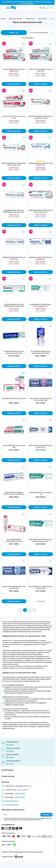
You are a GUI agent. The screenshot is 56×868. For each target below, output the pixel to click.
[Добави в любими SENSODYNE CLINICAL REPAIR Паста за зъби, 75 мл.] (50, 232)
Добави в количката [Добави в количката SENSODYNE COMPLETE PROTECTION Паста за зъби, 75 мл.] (41, 225)
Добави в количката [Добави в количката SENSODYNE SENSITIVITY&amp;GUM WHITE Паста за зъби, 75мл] (14, 178)
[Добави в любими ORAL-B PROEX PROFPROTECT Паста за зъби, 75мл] (23, 561)
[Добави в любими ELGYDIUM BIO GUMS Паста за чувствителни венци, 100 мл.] (50, 326)
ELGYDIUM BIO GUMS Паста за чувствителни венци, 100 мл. (41, 352)
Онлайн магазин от (12, 857)
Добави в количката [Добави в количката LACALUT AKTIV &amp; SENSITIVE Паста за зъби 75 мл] (41, 84)
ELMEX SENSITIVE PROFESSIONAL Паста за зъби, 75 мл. (41, 305)
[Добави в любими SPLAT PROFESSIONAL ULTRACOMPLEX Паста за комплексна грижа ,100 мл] (23, 514)
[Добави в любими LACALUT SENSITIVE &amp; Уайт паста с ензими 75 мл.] (23, 44)
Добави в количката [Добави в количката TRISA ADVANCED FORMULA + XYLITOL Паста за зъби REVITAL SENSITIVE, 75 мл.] (14, 507)
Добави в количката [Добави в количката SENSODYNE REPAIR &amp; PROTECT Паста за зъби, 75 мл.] (41, 178)
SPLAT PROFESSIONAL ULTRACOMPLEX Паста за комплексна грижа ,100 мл (14, 540)
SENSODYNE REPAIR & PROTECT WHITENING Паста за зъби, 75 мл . (14, 211)
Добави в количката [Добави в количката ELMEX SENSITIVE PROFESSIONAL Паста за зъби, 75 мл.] (41, 319)
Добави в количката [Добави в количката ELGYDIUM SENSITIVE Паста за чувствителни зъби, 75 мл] (14, 366)
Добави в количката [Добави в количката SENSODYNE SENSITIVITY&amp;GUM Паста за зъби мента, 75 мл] (41, 131)
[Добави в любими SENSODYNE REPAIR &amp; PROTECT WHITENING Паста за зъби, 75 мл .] (23, 185)
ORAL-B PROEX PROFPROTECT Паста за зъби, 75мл (14, 587)
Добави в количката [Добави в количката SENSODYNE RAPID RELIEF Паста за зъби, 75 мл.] (14, 272)
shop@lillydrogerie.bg (12, 801)
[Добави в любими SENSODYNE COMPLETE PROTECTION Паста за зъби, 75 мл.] (50, 185)
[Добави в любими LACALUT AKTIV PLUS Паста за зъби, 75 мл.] (23, 91)
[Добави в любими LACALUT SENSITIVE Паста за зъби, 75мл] (23, 420)
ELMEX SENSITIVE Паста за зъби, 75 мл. (41, 493)
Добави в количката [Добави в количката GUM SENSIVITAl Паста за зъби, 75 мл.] (14, 413)
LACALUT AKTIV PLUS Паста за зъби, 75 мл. (14, 117)
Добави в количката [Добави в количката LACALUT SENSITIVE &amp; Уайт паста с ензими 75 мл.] (14, 84)
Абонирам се (46, 815)
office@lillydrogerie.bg (12, 805)
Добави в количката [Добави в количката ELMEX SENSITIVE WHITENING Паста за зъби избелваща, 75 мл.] (41, 554)
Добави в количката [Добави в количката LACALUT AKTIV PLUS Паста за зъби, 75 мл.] (14, 131)
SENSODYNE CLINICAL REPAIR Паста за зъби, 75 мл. (41, 258)
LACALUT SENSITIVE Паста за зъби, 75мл (14, 446)
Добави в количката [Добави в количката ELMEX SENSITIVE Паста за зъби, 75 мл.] (41, 507)
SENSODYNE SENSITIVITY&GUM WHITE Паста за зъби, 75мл (14, 164)
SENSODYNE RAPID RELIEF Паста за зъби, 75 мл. (14, 258)
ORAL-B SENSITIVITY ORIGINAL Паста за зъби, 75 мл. (41, 587)
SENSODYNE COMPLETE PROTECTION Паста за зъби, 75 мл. (41, 211)
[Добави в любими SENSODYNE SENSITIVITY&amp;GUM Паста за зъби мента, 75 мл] (50, 91)
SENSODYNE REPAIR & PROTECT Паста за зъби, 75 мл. (41, 164)
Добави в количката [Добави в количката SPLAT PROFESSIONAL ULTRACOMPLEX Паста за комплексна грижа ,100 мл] (14, 554)
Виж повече (10, 745)
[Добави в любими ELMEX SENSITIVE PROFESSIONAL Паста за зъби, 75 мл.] (50, 279)
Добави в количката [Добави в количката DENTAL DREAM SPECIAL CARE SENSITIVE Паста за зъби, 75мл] (14, 319)
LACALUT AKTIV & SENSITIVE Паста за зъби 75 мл (41, 70)
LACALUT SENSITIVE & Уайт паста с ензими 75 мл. (14, 70)
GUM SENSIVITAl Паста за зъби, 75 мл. (14, 398)
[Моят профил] (48, 8)
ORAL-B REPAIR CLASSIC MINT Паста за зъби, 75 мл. (41, 446)
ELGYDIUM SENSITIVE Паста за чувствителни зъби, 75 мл (14, 352)
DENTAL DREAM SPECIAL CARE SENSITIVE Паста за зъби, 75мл (14, 305)
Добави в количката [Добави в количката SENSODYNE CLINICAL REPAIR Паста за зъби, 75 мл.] (41, 272)
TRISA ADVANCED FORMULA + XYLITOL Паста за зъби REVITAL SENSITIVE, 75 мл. (14, 493)
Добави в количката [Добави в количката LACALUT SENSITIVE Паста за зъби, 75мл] (14, 460)
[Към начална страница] (3, 19)
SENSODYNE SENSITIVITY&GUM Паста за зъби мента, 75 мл (41, 117)
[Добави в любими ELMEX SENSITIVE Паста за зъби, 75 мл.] (50, 467)
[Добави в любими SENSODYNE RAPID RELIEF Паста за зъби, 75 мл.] (23, 232)
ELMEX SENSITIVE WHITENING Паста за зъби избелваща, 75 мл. (41, 540)
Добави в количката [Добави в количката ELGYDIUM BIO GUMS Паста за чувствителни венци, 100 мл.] (41, 366)
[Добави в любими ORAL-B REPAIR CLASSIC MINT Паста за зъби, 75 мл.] (50, 420)
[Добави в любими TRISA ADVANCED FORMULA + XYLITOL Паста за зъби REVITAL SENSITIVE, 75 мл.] (23, 467)
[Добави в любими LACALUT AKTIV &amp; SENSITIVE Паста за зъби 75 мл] (50, 44)
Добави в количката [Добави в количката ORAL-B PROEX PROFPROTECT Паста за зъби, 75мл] (14, 601)
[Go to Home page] (11, 8)
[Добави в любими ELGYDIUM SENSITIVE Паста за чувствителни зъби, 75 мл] (23, 326)
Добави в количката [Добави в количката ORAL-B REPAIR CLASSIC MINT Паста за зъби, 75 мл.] (41, 460)
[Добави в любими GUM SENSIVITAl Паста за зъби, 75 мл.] (23, 373)
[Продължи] (34, 610)
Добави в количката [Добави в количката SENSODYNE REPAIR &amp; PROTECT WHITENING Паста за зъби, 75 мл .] (14, 225)
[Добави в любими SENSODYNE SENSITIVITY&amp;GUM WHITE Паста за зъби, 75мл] (23, 138)
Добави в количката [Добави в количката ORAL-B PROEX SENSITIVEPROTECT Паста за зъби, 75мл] (41, 413)
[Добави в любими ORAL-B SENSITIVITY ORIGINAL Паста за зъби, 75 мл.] (50, 561)
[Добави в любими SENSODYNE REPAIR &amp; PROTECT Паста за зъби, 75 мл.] (50, 138)
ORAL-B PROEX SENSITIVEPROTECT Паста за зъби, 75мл (41, 399)
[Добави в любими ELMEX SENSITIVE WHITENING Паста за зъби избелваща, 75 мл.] (50, 514)
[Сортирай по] (41, 33)
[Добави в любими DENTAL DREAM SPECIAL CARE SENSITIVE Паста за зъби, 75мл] (23, 279)
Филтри (14, 33)
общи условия (36, 818)
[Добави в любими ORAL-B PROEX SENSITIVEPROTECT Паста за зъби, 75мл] (50, 373)
